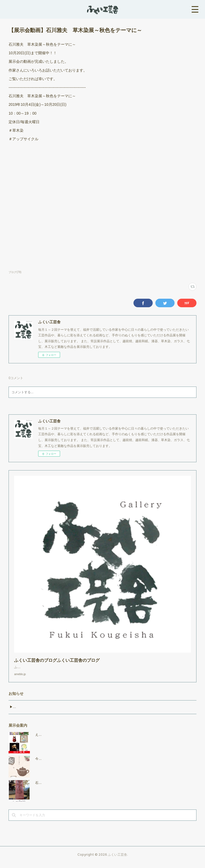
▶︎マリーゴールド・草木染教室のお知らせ (40, 712)
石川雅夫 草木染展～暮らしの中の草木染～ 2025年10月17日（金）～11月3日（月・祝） (103, 788)
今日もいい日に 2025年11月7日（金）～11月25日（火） (79, 764)
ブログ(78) (15, 272)
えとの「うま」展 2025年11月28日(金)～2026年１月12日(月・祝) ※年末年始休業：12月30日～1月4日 (112, 740)
